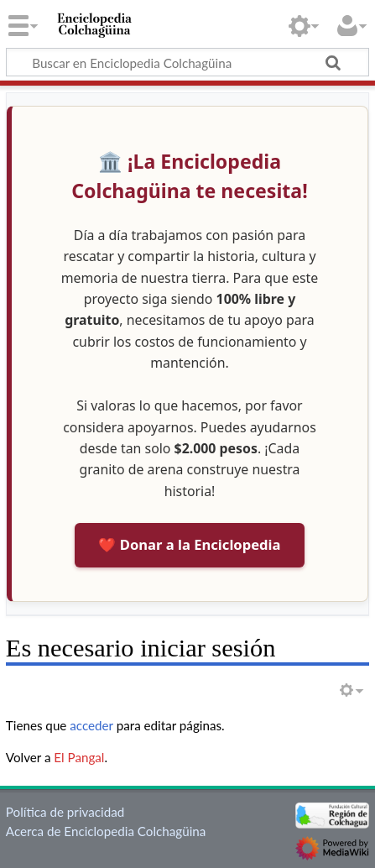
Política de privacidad (65, 812)
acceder (91, 725)
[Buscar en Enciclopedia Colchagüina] (187, 62)
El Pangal (79, 757)
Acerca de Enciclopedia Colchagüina (106, 831)
